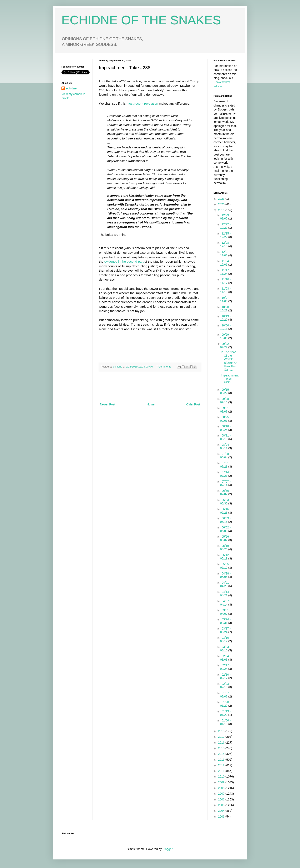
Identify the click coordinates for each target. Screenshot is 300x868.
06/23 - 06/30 (225, 502)
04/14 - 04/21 (225, 594)
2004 (222, 811)
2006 (222, 799)
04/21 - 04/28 (225, 584)
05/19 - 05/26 (225, 548)
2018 (222, 731)
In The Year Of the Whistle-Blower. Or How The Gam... (229, 361)
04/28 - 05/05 (225, 575)
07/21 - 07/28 (225, 465)
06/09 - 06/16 (225, 520)
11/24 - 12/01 (225, 263)
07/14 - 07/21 (225, 474)
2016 (222, 743)
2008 (222, 788)
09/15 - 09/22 (225, 391)
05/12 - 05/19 (225, 557)
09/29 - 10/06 (225, 336)
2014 (222, 754)
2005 (222, 805)
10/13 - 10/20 (225, 318)
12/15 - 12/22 (225, 235)
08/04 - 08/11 (225, 446)
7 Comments (164, 367)
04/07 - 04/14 (225, 603)
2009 (222, 782)
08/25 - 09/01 (225, 419)
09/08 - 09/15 (225, 401)
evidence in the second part (124, 262)
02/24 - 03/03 (225, 658)
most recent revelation (142, 103)
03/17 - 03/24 (225, 630)
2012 (222, 765)
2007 (222, 794)
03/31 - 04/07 (225, 612)
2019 (222, 210)
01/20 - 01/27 (225, 704)
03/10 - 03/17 (225, 639)
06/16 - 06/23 (225, 511)
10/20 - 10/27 (225, 309)
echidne (118, 367)
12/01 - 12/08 (225, 254)
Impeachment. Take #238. (230, 379)
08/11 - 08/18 (225, 437)
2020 (222, 204)
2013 (222, 760)
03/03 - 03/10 (225, 649)
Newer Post (107, 404)
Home (151, 404)
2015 (222, 748)
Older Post (193, 404)
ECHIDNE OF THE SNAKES (141, 20)
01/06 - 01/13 (225, 722)
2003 (222, 817)
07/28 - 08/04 (225, 456)
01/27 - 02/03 (225, 695)
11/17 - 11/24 (225, 272)
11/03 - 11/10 (225, 290)
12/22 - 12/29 (225, 226)
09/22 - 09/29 (225, 346)
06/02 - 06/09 (225, 529)
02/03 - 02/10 (225, 685)
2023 (222, 199)
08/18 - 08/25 (225, 428)
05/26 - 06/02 (225, 538)
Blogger (167, 849)
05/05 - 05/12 (225, 566)
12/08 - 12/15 (225, 244)
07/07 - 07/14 (225, 483)
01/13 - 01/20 (225, 713)
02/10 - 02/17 (225, 676)
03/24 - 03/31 (225, 621)
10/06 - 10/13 (225, 327)
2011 (222, 771)
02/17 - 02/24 (225, 667)
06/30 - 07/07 (225, 492)
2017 (222, 737)
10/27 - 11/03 (225, 299)
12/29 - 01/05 (225, 217)
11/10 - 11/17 (225, 281)
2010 (222, 776)
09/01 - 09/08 (225, 410)
